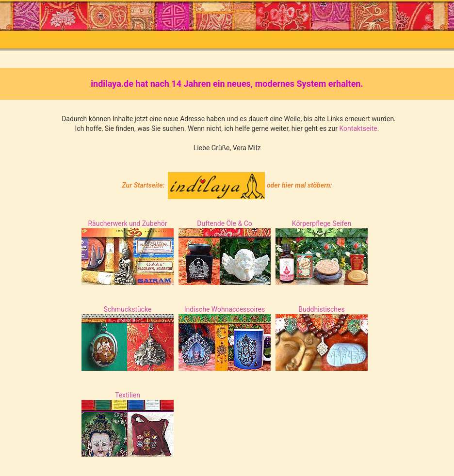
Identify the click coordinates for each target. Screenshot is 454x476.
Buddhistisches (321, 309)
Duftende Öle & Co (225, 223)
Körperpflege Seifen (322, 223)
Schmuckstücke (127, 309)
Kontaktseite (358, 128)
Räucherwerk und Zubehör (127, 223)
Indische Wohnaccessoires (225, 309)
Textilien (128, 395)
